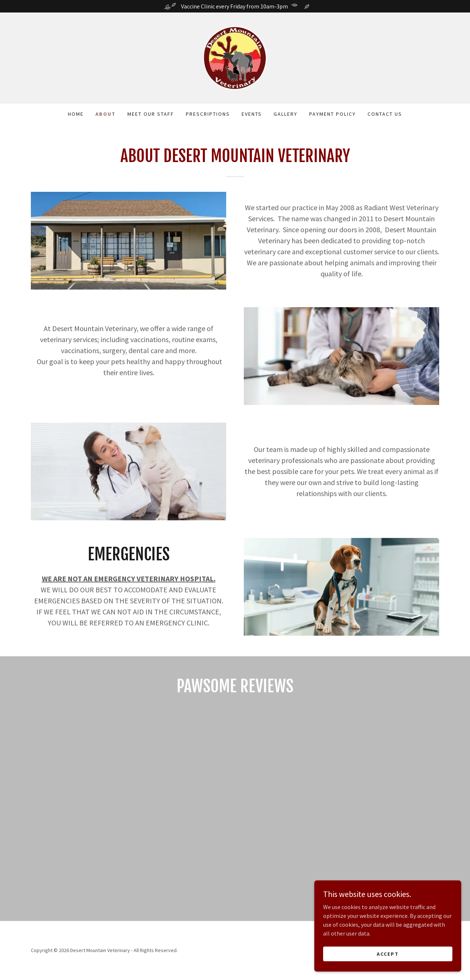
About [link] (106, 114)
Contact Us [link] (385, 114)
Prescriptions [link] (208, 114)
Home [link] (76, 114)
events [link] (252, 114)
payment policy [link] (332, 114)
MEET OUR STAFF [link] (151, 114)
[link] (235, 57)
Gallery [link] (285, 114)
